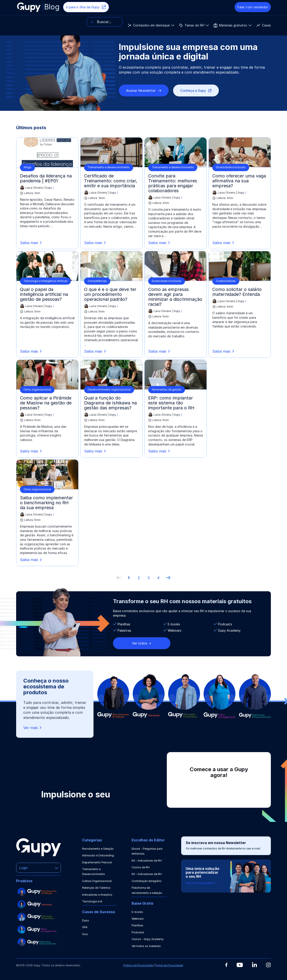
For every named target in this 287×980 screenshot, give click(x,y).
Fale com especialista (201, 883)
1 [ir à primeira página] (129, 578)
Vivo (85, 934)
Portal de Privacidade (169, 965)
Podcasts (138, 932)
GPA (85, 927)
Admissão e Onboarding (98, 855)
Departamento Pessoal (97, 862)
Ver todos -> (142, 643)
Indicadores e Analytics (97, 895)
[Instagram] (268, 965)
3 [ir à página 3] (149, 578)
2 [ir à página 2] (139, 578)
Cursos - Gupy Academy (148, 939)
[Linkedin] (254, 965)
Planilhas (137, 925)
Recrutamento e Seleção (98, 849)
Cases (152, 22)
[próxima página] (168, 578)
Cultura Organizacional (97, 881)
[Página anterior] (119, 578)
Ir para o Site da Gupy (86, 7)
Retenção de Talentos (96, 888)
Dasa (85, 920)
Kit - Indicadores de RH (147, 861)
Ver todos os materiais (146, 946)
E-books (137, 912)
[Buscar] (253, 22)
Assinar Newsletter (144, 91)
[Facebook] (226, 965)
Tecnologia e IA (92, 901)
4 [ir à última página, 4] (158, 578)
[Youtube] (240, 965)
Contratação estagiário (147, 881)
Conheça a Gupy (196, 91)
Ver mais (33, 728)
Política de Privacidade (138, 965)
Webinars (138, 919)
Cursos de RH (141, 867)
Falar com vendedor (253, 7)
